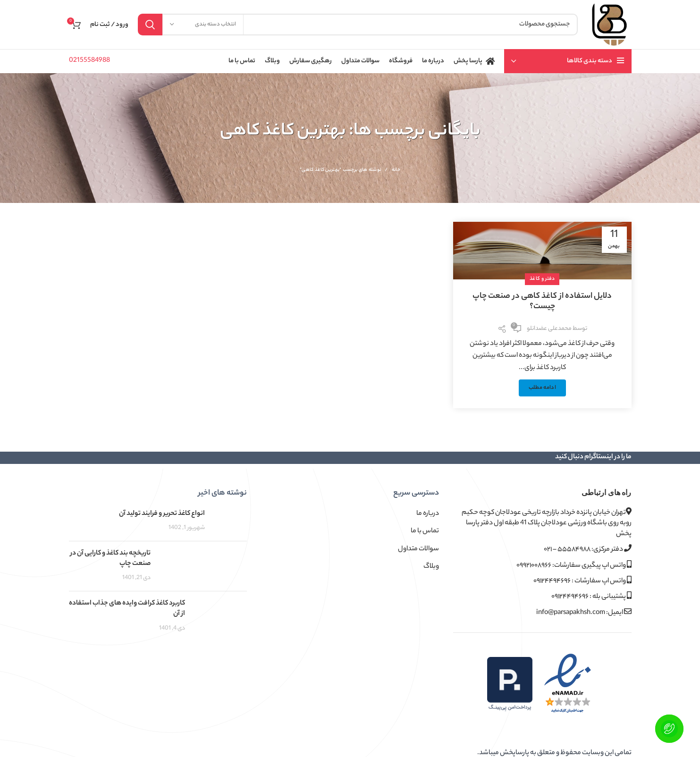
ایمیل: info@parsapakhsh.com (584, 613)
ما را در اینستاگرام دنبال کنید (593, 457)
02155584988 (89, 61)
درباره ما (428, 514)
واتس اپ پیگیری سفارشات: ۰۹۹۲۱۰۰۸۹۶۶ (574, 566)
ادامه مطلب (542, 388)
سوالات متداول (418, 549)
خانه (396, 170)
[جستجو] (358, 25)
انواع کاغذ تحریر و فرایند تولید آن (162, 514)
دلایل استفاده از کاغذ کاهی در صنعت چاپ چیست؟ (542, 302)
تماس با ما (425, 531)
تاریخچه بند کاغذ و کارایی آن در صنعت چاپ (110, 559)
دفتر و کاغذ (542, 279)
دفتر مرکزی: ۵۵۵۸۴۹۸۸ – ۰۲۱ (588, 550)
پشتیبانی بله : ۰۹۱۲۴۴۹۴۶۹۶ (591, 597)
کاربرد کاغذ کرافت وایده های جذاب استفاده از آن (127, 609)
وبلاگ (431, 567)
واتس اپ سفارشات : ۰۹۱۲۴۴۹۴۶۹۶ (582, 581)
